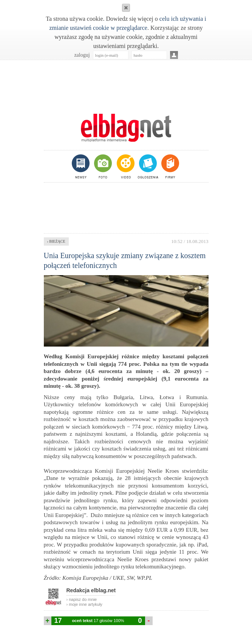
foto (103, 166)
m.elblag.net (126, 128)
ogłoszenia (147, 166)
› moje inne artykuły (84, 604)
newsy (82, 166)
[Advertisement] (126, 83)
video (125, 166)
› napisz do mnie (82, 599)
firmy (169, 166)
